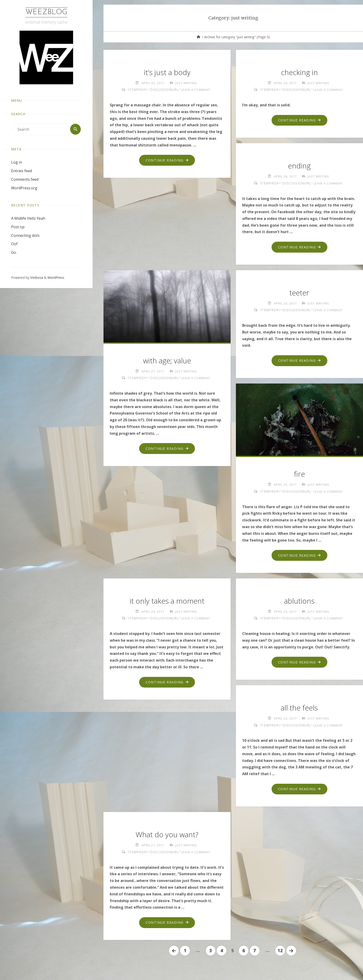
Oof (14, 244)
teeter (299, 294)
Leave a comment (196, 90)
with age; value (167, 362)
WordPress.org (24, 188)
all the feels (299, 710)
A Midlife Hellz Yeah (28, 219)
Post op (18, 227)
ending (299, 166)
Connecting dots (25, 235)
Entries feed (22, 171)
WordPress (56, 278)
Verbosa (36, 278)
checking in (299, 72)
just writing (186, 83)
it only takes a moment (167, 603)
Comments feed (25, 179)
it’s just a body (167, 72)
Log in (17, 162)
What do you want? (167, 838)
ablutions (299, 603)
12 (281, 955)
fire (299, 476)
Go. (14, 253)
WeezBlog (46, 12)
